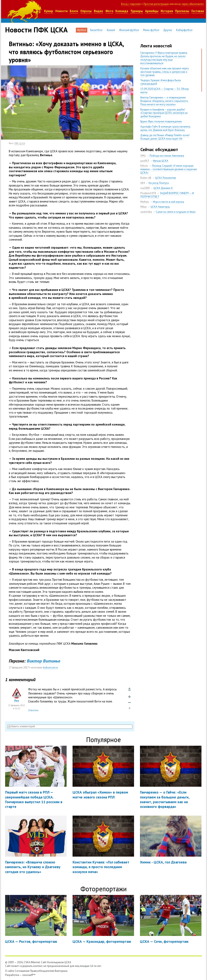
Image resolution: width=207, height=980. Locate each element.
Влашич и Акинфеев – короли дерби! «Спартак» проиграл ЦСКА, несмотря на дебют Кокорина (164, 113)
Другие (168, 30)
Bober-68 (146, 178)
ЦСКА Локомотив (165, 178)
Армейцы (152, 11)
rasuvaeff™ (29, 975)
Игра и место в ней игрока (168, 202)
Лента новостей (156, 46)
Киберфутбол (184, 30)
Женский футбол (129, 30)
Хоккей (111, 30)
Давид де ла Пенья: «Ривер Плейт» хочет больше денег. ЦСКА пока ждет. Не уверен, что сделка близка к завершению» (166, 139)
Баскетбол (96, 30)
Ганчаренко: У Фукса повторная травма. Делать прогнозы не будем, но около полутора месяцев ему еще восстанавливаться (164, 58)
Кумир (49, 11)
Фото (109, 11)
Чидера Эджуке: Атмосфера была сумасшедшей (161, 82)
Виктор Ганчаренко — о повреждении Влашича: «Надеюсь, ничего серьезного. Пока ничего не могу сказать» (164, 101)
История (167, 11)
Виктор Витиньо (44, 661)
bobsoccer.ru (50, 668)
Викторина (61, 971)
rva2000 (145, 188)
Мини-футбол (151, 30)
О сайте (10, 971)
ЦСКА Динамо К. (163, 188)
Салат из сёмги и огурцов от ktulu (176, 212)
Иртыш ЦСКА (161, 161)
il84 (143, 183)
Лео (17, 701)
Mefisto (145, 202)
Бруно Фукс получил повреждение (161, 121)
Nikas (144, 207)
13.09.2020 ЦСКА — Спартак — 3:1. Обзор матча (165, 91)
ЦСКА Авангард (160, 207)
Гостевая (198, 11)
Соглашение (22, 971)
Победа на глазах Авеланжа (167, 156)
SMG (143, 156)
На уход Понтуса (159, 183)
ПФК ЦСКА (20, 143)
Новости (61, 11)
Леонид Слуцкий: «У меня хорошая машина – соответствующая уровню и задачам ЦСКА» (169, 169)
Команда (122, 11)
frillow (144, 166)
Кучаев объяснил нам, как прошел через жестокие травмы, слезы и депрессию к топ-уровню (165, 72)
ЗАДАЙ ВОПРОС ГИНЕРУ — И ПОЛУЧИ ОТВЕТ (167, 195)
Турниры (137, 11)
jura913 (145, 161)
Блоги (74, 11)
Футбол (82, 30)
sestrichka (146, 212)
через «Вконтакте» (193, 4)
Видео (98, 11)
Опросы (86, 11)
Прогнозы (182, 11)
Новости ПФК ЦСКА (36, 30)
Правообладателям (42, 971)
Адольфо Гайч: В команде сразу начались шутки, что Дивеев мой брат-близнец (165, 128)
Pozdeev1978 (148, 193)
